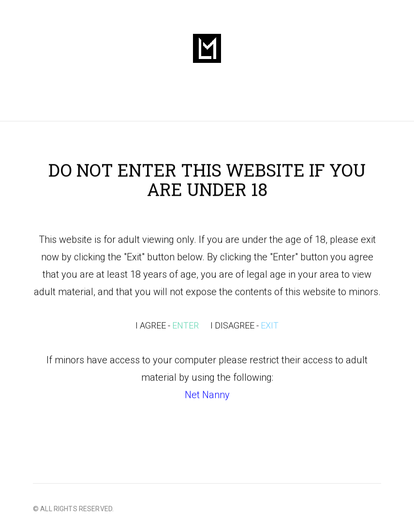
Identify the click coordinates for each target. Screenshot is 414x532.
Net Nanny (207, 396)
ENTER (185, 326)
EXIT (270, 326)
